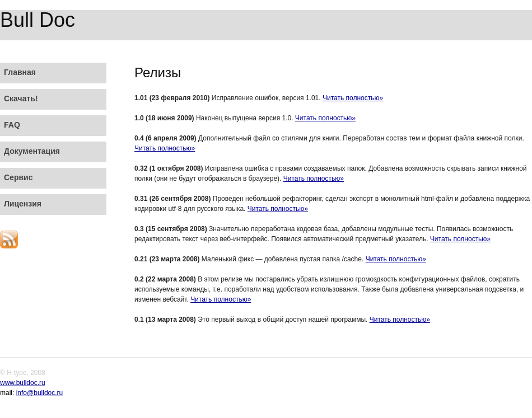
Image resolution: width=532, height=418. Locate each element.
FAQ (12, 125)
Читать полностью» (353, 98)
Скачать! (21, 98)
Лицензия (23, 204)
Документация (32, 151)
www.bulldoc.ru (23, 383)
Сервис (18, 177)
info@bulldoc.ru (40, 393)
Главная (20, 72)
